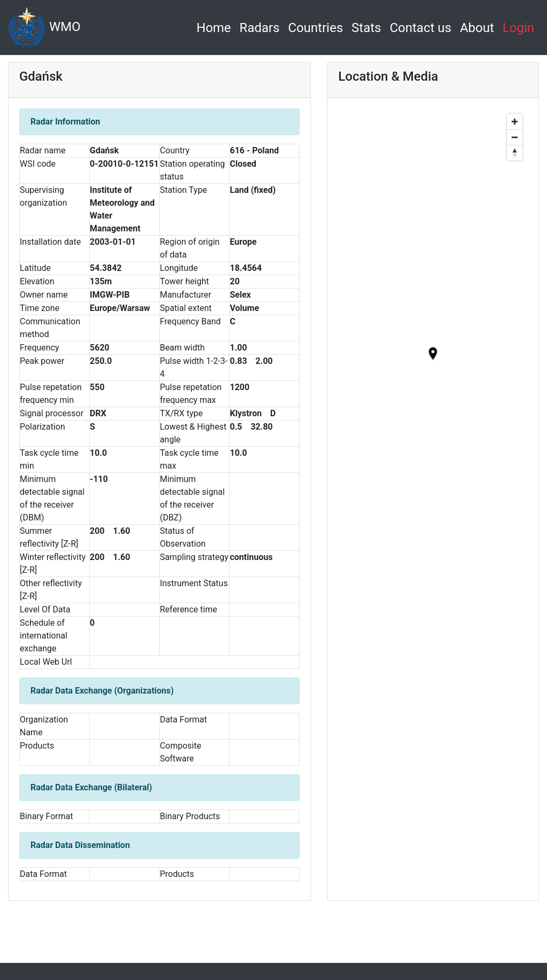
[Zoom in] (515, 122)
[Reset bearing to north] (515, 153)
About (477, 28)
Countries (315, 28)
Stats (366, 28)
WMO (45, 28)
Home (216, 26)
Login (518, 28)
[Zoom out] (515, 137)
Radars (259, 28)
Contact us (420, 28)
